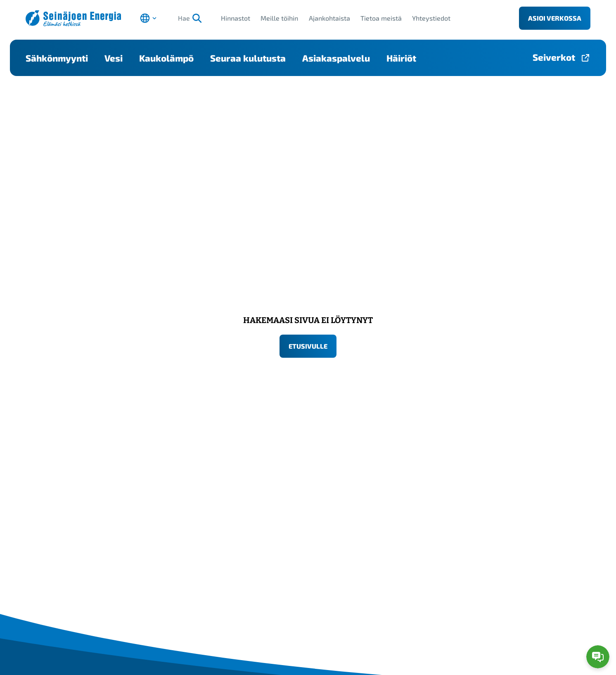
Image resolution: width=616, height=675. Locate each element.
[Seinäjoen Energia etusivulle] (73, 18)
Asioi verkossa (555, 18)
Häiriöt (401, 58)
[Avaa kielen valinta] (148, 18)
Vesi (114, 58)
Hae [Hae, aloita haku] (190, 18)
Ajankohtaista (329, 18)
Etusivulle (308, 346)
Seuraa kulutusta (248, 58)
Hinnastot (236, 18)
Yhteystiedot (431, 18)
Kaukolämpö (166, 58)
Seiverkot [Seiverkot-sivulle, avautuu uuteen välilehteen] (554, 57)
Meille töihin (279, 18)
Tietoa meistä (381, 18)
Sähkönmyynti (57, 58)
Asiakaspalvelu (336, 58)
